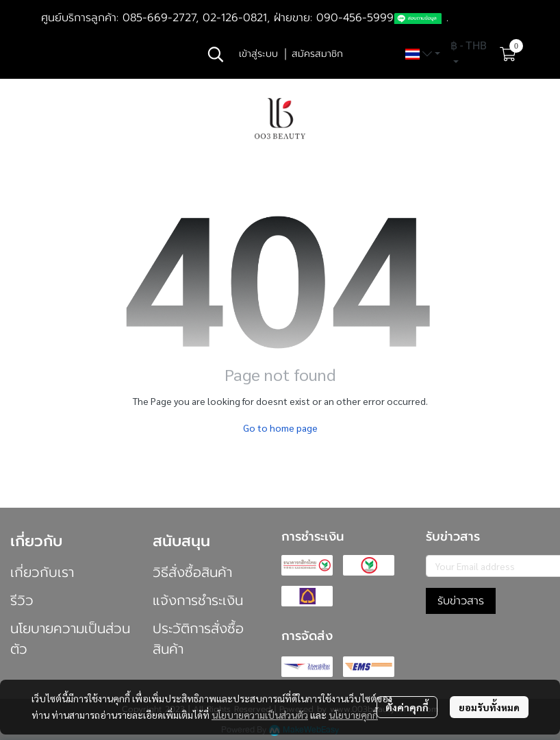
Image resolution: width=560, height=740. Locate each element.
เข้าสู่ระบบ (258, 54)
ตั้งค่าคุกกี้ (407, 707)
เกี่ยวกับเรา (42, 572)
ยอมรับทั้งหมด (489, 707)
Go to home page (280, 428)
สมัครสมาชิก (317, 54)
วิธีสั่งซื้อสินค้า (192, 572)
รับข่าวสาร (461, 601)
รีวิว (22, 600)
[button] (216, 54)
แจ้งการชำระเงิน (198, 600)
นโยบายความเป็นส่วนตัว (260, 715)
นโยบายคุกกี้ (353, 715)
